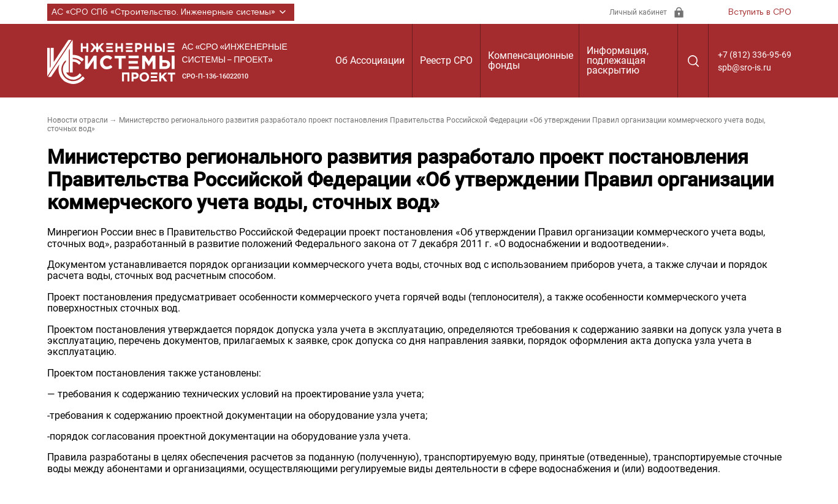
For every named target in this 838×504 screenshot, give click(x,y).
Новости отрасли (78, 120)
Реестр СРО (446, 60)
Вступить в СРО (760, 12)
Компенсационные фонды (531, 60)
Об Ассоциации (370, 60)
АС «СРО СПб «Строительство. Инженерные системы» (171, 12)
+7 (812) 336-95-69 (755, 55)
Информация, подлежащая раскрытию (618, 60)
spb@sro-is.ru (745, 67)
